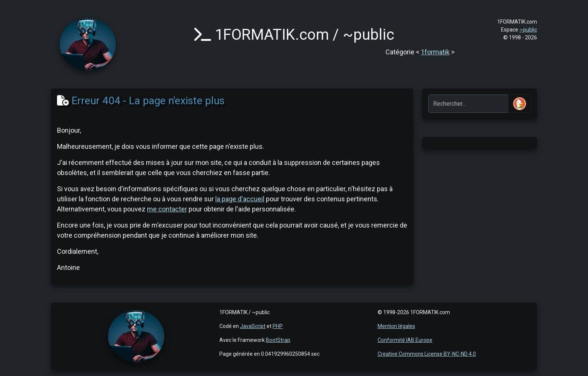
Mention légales (396, 326)
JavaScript (253, 326)
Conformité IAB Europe (405, 340)
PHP (278, 326)
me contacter (167, 209)
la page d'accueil (240, 199)
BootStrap (278, 340)
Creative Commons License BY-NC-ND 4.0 (427, 354)
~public (528, 30)
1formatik (435, 52)
